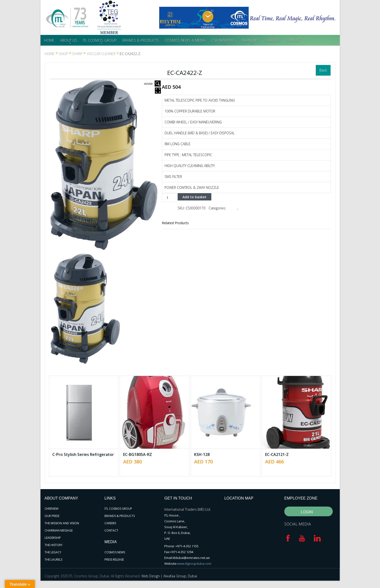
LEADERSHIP (53, 538)
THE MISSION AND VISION (62, 523)
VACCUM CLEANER (101, 54)
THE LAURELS (53, 560)
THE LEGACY (53, 552)
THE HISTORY (54, 545)
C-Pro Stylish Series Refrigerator (83, 454)
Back (323, 70)
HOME (49, 40)
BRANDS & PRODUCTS (141, 40)
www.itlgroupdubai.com (194, 564)
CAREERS (273, 40)
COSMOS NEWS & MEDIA (185, 40)
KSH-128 (202, 454)
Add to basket (194, 197)
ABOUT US (69, 40)
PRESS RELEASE (114, 560)
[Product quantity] (169, 198)
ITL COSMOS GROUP (100, 40)
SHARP (77, 54)
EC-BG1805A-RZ (138, 454)
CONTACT (293, 40)
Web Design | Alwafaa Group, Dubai (169, 576)
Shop (63, 54)
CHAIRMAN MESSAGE (59, 530)
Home (50, 54)
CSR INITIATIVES (223, 40)
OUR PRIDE (52, 516)
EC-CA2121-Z (277, 454)
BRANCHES (250, 40)
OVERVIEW (51, 509)
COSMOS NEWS (115, 552)
